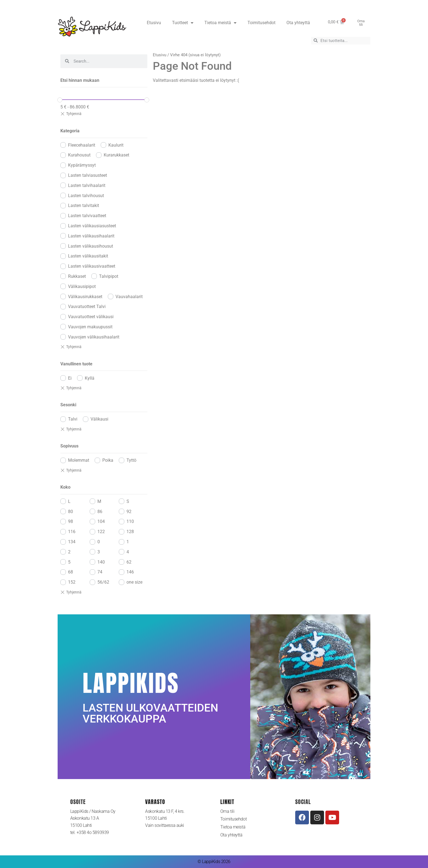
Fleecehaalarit (82, 145)
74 (100, 572)
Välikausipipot (82, 286)
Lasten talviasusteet (88, 175)
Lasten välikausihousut (91, 246)
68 (71, 572)
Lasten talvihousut (86, 196)
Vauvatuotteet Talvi (87, 306)
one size (134, 582)
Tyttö (131, 460)
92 (129, 512)
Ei (70, 378)
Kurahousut (79, 155)
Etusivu (154, 23)
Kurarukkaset (116, 155)
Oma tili (227, 811)
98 (71, 521)
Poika (108, 460)
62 (129, 562)
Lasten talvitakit (84, 205)
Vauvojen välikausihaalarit (94, 337)
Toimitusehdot (261, 23)
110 (130, 521)
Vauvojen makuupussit (90, 327)
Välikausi (99, 419)
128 (130, 532)
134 (72, 542)
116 (72, 532)
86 (100, 512)
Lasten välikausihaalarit (91, 236)
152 (72, 582)
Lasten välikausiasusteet (92, 226)
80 (71, 512)
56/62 (103, 582)
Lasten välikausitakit (88, 256)
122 (101, 532)
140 (101, 562)
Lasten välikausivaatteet (92, 266)
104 (101, 521)
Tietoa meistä (220, 23)
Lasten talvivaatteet (87, 216)
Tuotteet (183, 23)
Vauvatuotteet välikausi (91, 317)
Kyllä (90, 378)
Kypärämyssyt (82, 165)
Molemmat (79, 460)
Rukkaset (77, 276)
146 (130, 572)
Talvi (73, 419)
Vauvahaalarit (129, 297)
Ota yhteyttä (298, 23)
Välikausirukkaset (85, 297)
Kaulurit (116, 145)
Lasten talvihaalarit (87, 185)
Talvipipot (109, 276)
